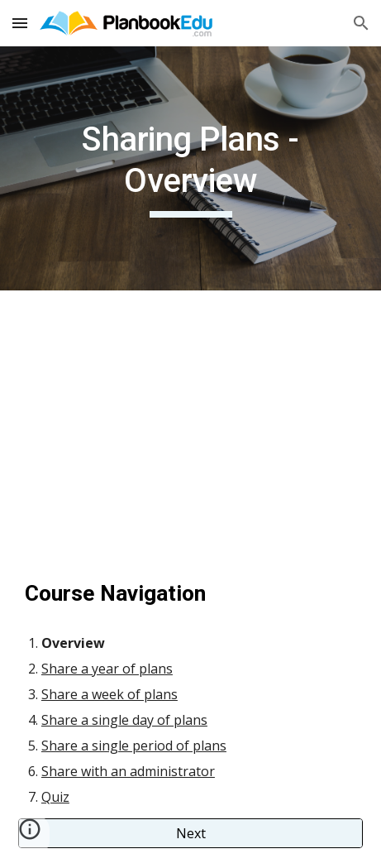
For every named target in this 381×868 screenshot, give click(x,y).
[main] (190, 168)
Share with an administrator (128, 771)
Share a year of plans (107, 669)
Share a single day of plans (124, 720)
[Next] (190, 833)
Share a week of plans (110, 694)
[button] (20, 23)
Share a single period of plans (134, 746)
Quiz (55, 797)
